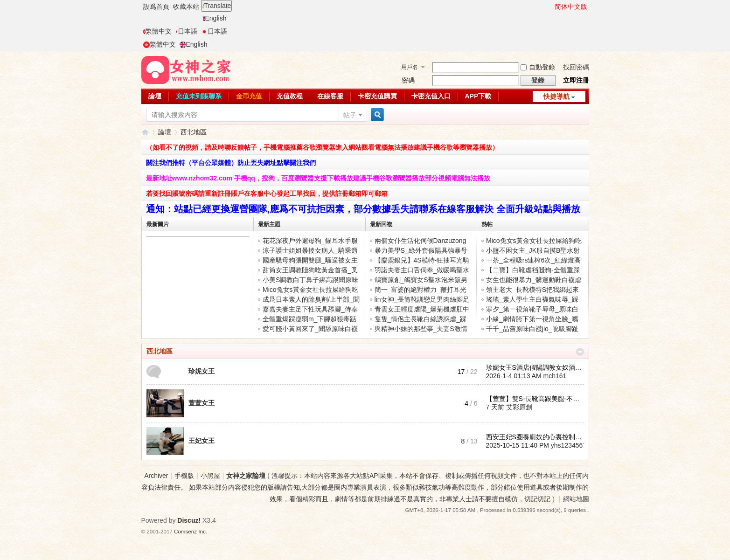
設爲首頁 (156, 7)
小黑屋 (210, 476)
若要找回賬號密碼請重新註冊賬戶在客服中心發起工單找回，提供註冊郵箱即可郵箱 (267, 194)
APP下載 (478, 96)
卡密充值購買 (377, 96)
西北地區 (160, 351)
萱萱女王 (202, 403)
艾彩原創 (519, 407)
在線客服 (330, 96)
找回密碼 (576, 67)
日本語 (186, 31)
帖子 (350, 115)
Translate (217, 6)
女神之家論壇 (145, 132)
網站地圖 (576, 499)
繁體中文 (157, 31)
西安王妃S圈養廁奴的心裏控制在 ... (538, 437)
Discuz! (189, 520)
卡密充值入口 (431, 96)
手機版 (184, 476)
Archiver (156, 476)
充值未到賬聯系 (199, 96)
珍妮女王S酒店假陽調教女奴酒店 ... (538, 367)
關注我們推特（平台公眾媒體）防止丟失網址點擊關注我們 (231, 163)
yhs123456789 (572, 445)
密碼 (408, 80)
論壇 (155, 96)
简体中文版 (571, 7)
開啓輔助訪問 (550, 7)
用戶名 (410, 67)
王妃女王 (202, 441)
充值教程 (290, 96)
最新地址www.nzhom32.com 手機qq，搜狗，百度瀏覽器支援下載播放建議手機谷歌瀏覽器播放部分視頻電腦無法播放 (318, 178)
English (215, 18)
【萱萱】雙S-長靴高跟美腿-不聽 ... (536, 399)
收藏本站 (186, 7)
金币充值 (249, 96)
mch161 (555, 376)
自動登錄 (538, 67)
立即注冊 (576, 80)
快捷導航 (556, 97)
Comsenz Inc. (191, 531)
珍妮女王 (202, 371)
